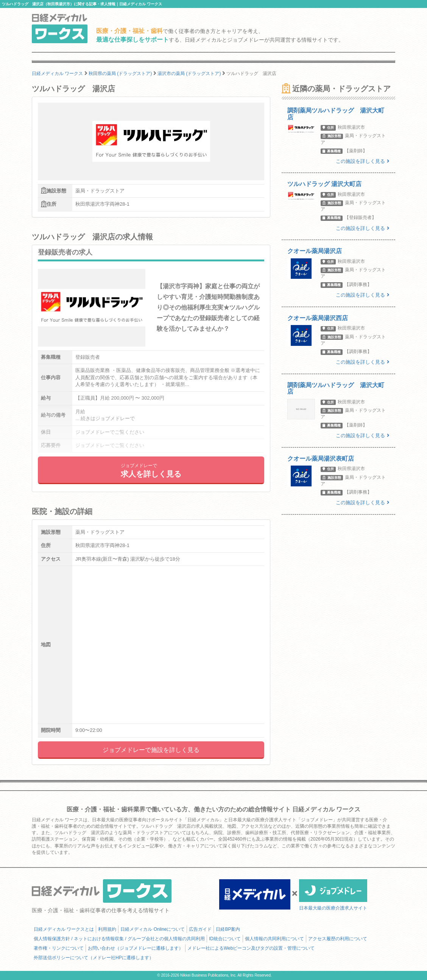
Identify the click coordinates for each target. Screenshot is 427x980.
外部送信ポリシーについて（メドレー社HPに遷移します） (94, 958)
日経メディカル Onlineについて (153, 929)
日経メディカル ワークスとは (64, 929)
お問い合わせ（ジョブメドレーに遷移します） (136, 948)
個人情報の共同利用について (274, 939)
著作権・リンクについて (59, 948)
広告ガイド (200, 929)
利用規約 (107, 929)
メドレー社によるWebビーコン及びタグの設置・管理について (251, 948)
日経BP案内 (228, 929)
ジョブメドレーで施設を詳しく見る (151, 750)
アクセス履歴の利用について (338, 939)
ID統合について (225, 939)
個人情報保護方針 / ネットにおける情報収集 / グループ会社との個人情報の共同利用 (119, 939)
